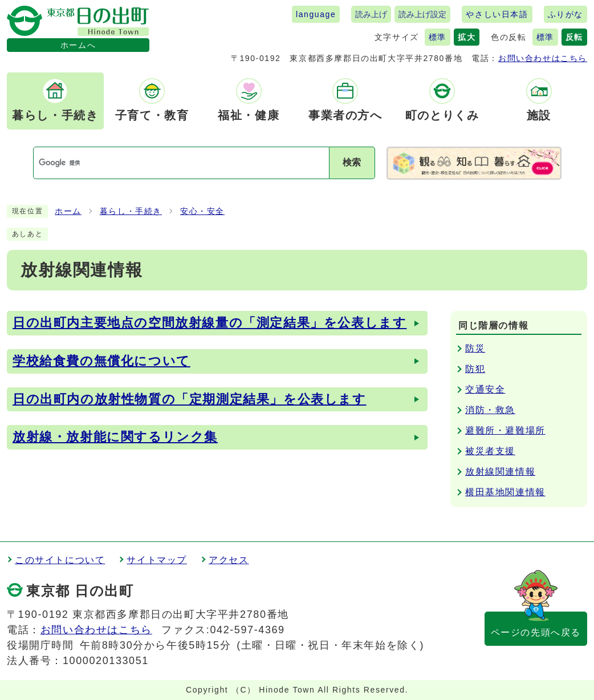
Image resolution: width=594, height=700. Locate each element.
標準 (438, 37)
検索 (352, 162)
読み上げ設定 (422, 14)
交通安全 (485, 389)
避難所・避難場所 (505, 430)
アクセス (229, 560)
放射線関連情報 (500, 472)
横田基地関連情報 (505, 492)
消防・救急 (490, 410)
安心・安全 (202, 211)
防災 (475, 348)
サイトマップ (157, 560)
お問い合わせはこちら (543, 58)
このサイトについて (60, 560)
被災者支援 (490, 451)
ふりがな (565, 14)
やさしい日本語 (497, 14)
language (316, 14)
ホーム (68, 211)
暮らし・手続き (131, 211)
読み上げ (371, 14)
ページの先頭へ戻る (536, 632)
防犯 (475, 369)
